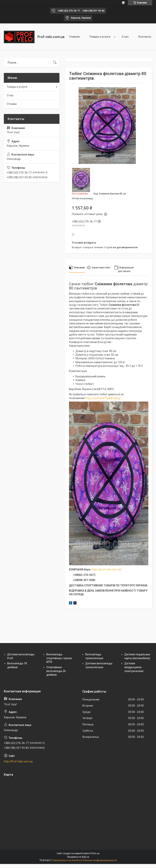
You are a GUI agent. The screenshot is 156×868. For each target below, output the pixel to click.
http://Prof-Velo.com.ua (18, 761)
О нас (125, 37)
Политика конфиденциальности (99, 860)
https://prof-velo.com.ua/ (106, 570)
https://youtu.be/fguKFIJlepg (103, 398)
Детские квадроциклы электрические (134, 667)
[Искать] (55, 63)
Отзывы (12, 104)
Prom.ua (95, 853)
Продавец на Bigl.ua (78, 857)
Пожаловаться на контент (66, 860)
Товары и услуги (100, 37)
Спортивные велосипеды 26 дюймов (56, 671)
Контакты (145, 37)
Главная (74, 37)
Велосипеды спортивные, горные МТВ (59, 658)
